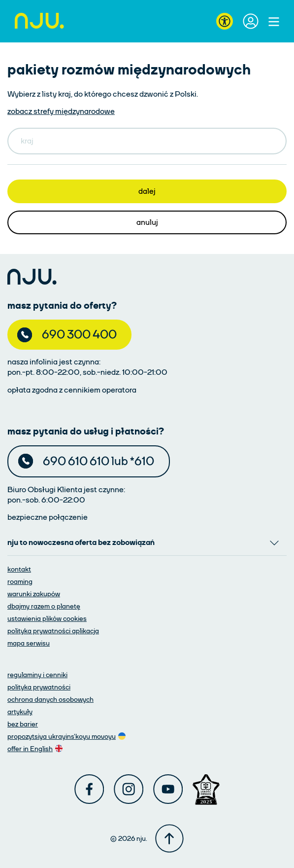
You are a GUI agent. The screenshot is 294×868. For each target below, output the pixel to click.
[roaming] (20, 581)
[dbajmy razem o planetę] (44, 606)
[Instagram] (129, 789)
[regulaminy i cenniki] (37, 674)
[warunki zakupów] (34, 594)
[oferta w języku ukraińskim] (67, 736)
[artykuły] (20, 711)
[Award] (206, 790)
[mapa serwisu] (29, 643)
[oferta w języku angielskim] (36, 748)
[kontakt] (19, 569)
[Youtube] (168, 789)
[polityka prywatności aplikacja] (53, 631)
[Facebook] (89, 789)
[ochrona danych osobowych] (50, 699)
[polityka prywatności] (39, 687)
